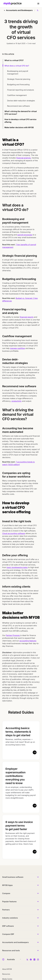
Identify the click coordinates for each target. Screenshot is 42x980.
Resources (6, 974)
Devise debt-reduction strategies (21, 101)
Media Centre (7, 979)
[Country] (13, 959)
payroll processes (25, 235)
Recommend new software (18, 106)
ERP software (8, 926)
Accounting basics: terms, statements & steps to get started (18, 732)
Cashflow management (17, 95)
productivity (16, 401)
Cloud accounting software (14, 533)
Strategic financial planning (19, 79)
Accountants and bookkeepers (15, 942)
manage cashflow (17, 348)
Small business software (13, 877)
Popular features (9, 902)
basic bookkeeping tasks (17, 567)
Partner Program (13, 635)
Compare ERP (8, 934)
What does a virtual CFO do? (17, 66)
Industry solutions (10, 918)
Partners (6, 910)
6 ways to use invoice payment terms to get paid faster (19, 826)
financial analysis (24, 158)
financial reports (27, 317)
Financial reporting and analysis (21, 90)
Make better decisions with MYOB (19, 127)
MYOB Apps (7, 885)
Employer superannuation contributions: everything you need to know (16, 776)
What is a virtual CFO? (14, 60)
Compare (6, 893)
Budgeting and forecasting (18, 85)
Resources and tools (11, 950)
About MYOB (7, 969)
